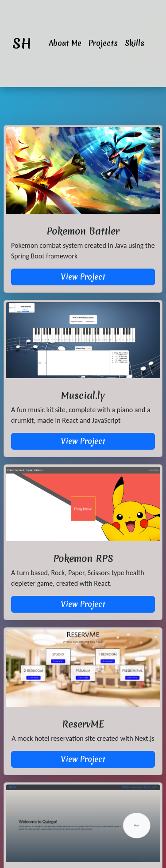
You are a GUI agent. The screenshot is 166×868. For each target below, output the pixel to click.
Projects (103, 43)
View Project (83, 277)
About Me (65, 43)
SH (22, 44)
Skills (135, 43)
